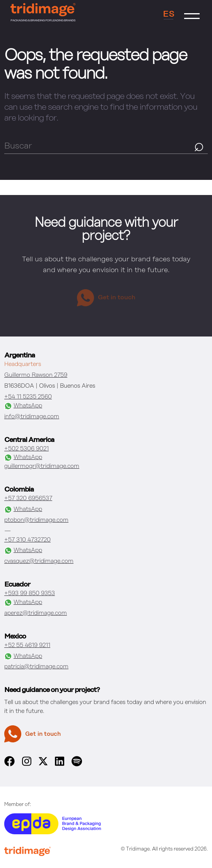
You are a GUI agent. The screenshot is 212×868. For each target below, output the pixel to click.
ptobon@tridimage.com (36, 520)
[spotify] (77, 765)
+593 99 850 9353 (30, 593)
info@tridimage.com (32, 417)
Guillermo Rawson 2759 (36, 375)
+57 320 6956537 (28, 498)
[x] (43, 764)
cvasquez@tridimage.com (39, 561)
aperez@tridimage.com (36, 613)
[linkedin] (60, 765)
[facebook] (9, 765)
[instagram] (27, 765)
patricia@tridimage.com (36, 667)
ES (168, 14)
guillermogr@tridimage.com (42, 466)
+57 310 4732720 (27, 540)
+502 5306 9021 (27, 449)
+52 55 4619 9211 (27, 645)
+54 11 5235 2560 (28, 397)
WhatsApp (23, 406)
